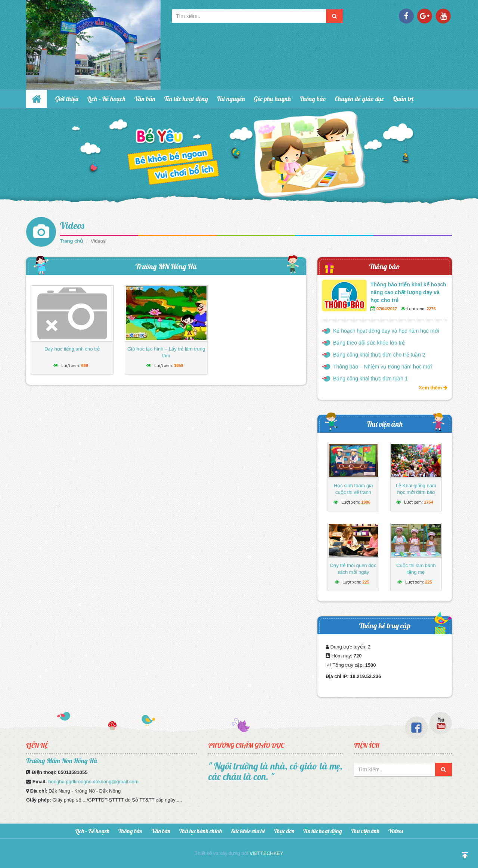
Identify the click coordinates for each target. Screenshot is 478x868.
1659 (179, 365)
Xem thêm (433, 388)
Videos (72, 225)
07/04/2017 (387, 309)
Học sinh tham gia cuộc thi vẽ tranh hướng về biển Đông (353, 492)
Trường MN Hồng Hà (166, 266)
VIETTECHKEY (266, 853)
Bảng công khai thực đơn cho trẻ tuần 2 (379, 355)
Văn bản (145, 99)
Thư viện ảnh (385, 424)
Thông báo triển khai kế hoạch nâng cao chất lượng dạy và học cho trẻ (408, 292)
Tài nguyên (231, 99)
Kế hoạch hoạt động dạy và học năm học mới (386, 331)
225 (366, 582)
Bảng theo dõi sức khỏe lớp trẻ (369, 343)
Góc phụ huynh (272, 99)
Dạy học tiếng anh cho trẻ (72, 349)
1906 (366, 502)
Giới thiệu (67, 99)
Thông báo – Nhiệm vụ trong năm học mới (382, 367)
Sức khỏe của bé (248, 831)
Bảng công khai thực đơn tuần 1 (370, 379)
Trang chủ (71, 241)
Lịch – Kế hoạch (106, 99)
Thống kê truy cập (385, 626)
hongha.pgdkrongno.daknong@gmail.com (93, 782)
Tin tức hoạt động (186, 99)
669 (84, 365)
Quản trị (403, 99)
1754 (428, 502)
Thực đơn (284, 831)
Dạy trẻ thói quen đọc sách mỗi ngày (353, 569)
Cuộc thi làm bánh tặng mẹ (416, 569)
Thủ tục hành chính (201, 831)
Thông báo (313, 99)
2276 (431, 309)
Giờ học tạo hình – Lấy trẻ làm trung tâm (166, 352)
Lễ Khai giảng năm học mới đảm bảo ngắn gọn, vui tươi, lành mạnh (416, 496)
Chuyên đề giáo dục (359, 99)
